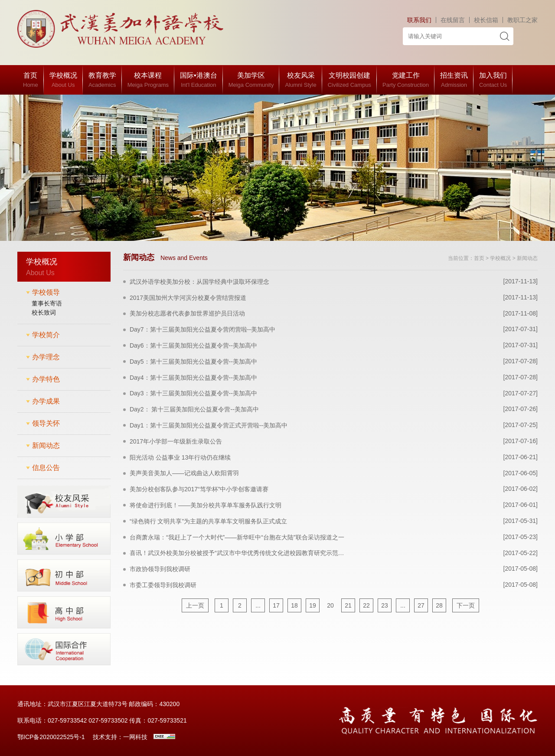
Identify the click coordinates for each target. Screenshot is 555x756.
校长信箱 (486, 20)
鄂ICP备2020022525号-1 (51, 737)
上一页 (195, 605)
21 (348, 605)
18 (294, 605)
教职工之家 (522, 20)
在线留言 (453, 20)
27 (421, 605)
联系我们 (419, 20)
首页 (479, 258)
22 (366, 605)
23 (385, 605)
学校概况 (500, 258)
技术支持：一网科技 (120, 737)
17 (276, 605)
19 (313, 605)
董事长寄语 (47, 303)
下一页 (466, 605)
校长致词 (44, 312)
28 (439, 605)
